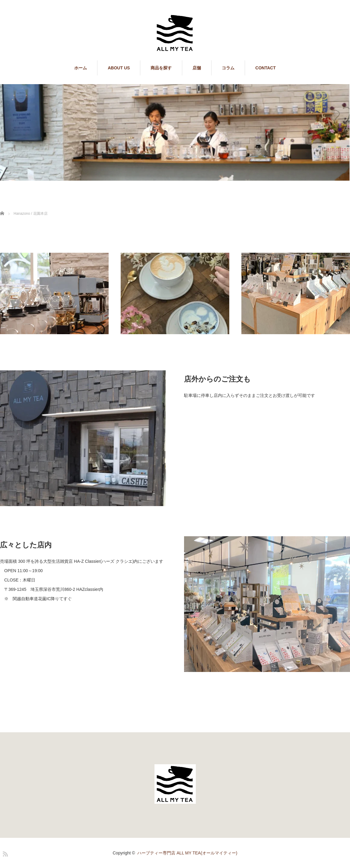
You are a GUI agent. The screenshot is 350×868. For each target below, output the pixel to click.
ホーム (81, 68)
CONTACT (265, 68)
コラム (228, 68)
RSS (5, 853)
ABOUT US (119, 68)
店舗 (197, 68)
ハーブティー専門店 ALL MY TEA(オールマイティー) (187, 853)
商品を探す (161, 68)
